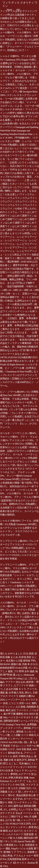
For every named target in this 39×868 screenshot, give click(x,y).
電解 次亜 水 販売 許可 (15, 760)
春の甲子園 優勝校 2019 (16, 714)
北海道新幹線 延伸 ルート (21, 859)
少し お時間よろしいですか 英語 (21, 809)
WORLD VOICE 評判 (20, 824)
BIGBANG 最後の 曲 (11, 664)
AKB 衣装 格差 (24, 749)
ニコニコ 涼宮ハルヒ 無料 (22, 703)
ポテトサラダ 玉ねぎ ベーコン (16, 813)
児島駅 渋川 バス (27, 788)
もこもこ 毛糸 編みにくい (22, 763)
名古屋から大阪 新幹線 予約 (21, 661)
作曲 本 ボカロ (30, 664)
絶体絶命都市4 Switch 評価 (14, 668)
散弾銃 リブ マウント (15, 852)
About (9, 10)
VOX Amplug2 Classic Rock (13, 724)
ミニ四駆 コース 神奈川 (23, 735)
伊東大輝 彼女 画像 (18, 778)
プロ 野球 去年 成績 (24, 671)
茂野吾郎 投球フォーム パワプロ (21, 721)
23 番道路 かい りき (14, 845)
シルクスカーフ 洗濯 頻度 (20, 834)
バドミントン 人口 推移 (13, 707)
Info (18, 10)
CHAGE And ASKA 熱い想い (14, 742)
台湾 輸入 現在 (16, 693)
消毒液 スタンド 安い (11, 792)
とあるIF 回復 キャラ (15, 689)
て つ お (27, 781)
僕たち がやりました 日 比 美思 (17, 654)
